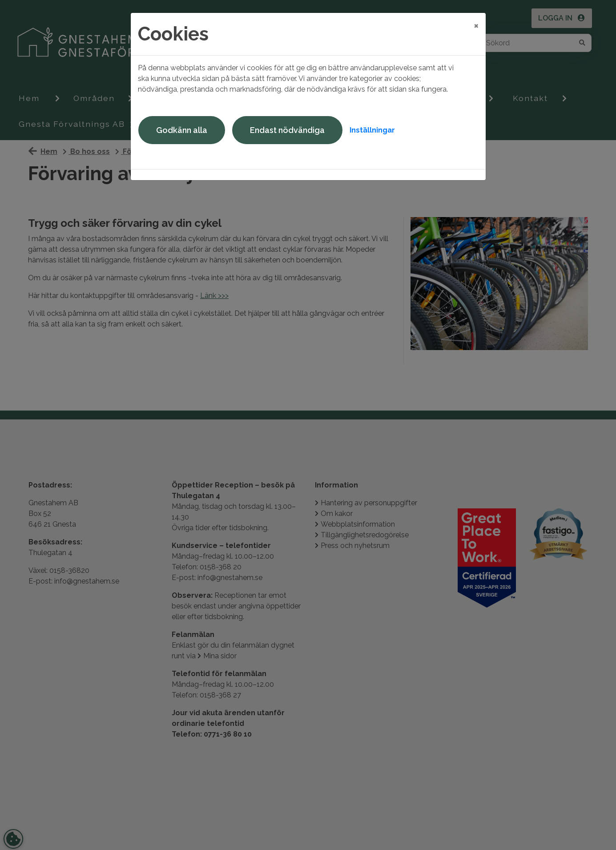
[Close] (476, 25)
